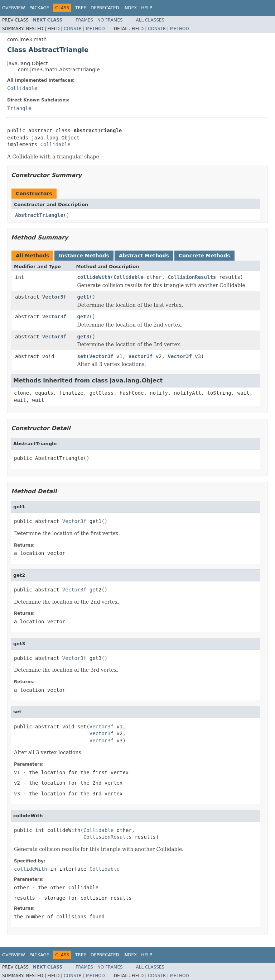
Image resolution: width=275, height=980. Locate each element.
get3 (83, 337)
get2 (83, 317)
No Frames (110, 20)
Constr (73, 29)
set (82, 356)
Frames (84, 20)
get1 (83, 297)
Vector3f (54, 297)
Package (39, 8)
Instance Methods (84, 256)
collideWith (94, 277)
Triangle (19, 108)
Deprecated (105, 8)
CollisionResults (192, 277)
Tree (81, 8)
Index (130, 8)
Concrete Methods (204, 256)
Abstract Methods (144, 256)
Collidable (22, 88)
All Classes (150, 20)
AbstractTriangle (39, 215)
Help (147, 8)
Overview (14, 8)
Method (95, 29)
